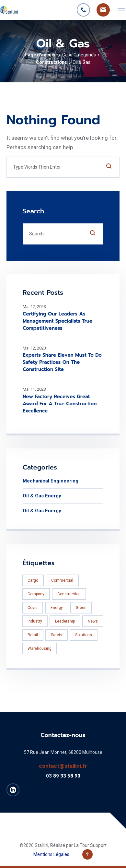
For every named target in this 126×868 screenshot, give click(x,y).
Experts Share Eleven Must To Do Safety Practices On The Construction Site (62, 362)
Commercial (62, 580)
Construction (69, 594)
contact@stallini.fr (63, 766)
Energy (57, 608)
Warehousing (40, 648)
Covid (33, 608)
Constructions (52, 62)
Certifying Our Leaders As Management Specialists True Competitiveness (57, 321)
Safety (57, 635)
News (93, 621)
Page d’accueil (41, 55)
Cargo (33, 580)
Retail (33, 635)
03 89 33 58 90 (63, 776)
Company (36, 594)
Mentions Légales (51, 854)
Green (81, 608)
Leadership (65, 621)
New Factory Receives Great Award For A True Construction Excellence (60, 404)
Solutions (84, 635)
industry (35, 621)
